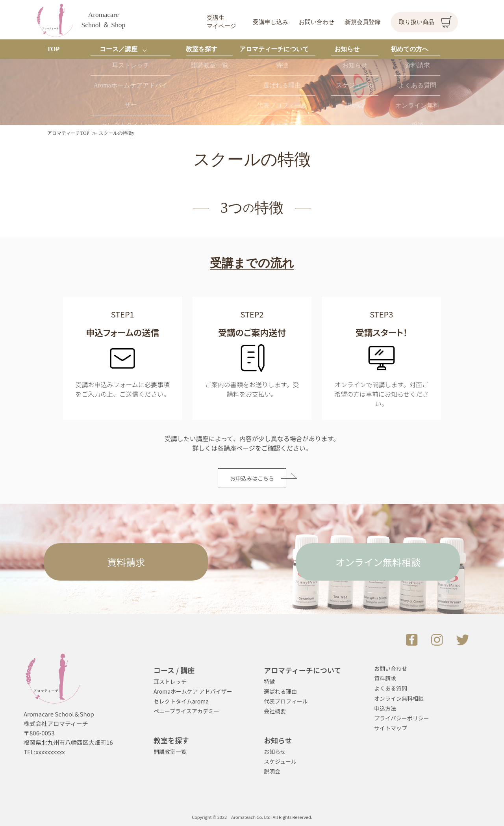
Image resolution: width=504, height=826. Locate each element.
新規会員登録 (363, 22)
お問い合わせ (317, 22)
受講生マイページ (221, 22)
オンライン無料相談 (378, 562)
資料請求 (126, 562)
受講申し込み (271, 22)
